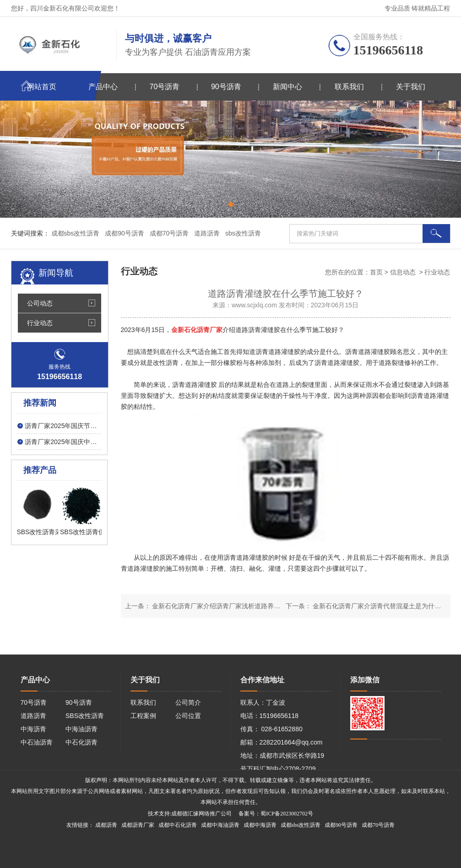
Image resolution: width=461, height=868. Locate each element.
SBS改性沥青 (85, 716)
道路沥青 (33, 716)
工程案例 (143, 716)
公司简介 (188, 702)
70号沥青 (165, 87)
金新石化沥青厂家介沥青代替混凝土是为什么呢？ (383, 606)
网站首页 (42, 87)
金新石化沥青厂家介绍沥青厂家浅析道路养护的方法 (225, 606)
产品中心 (103, 87)
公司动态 (40, 303)
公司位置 (188, 716)
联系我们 (349, 87)
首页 (376, 272)
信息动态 (403, 272)
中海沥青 (33, 729)
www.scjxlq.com (254, 305)
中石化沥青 (81, 742)
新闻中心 (287, 87)
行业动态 (40, 323)
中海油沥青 (81, 729)
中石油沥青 (37, 742)
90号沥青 (226, 87)
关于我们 (411, 87)
